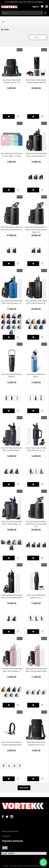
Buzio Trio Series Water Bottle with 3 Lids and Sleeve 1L (12, 449)
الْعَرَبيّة (4, 853)
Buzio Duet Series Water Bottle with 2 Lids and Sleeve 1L (12, 670)
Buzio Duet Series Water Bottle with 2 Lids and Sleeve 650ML (12, 596)
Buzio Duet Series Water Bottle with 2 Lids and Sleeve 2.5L (36, 155)
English (11, 853)
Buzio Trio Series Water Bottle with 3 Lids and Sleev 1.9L (12, 523)
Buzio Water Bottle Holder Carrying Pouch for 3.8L (36, 743)
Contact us (6, 836)
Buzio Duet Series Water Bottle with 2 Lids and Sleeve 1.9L (12, 302)
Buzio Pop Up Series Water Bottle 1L (36, 376)
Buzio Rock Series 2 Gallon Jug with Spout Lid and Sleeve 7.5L (12, 228)
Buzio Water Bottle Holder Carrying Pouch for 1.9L (12, 81)
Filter (5, 30)
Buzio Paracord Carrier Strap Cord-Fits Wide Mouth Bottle (12, 743)
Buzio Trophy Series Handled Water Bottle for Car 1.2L (36, 449)
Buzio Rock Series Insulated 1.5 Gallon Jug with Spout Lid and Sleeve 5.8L (36, 230)
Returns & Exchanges (10, 831)
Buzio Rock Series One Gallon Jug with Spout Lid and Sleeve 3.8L (36, 524)
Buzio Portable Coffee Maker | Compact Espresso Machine (36, 81)
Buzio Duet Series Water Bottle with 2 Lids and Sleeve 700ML (36, 670)
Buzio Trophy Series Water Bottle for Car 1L (36, 596)
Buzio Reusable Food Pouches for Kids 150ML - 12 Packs (12, 155)
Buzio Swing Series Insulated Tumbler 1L (12, 376)
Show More (24, 788)
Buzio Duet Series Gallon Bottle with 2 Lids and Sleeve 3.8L (36, 302)
